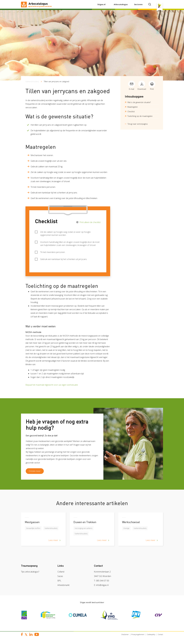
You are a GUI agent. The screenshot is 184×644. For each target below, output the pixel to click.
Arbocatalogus (121, 4)
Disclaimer (125, 636)
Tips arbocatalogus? (30, 573)
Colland (61, 573)
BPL (59, 582)
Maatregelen (133, 107)
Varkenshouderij (32, 81)
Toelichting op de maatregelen (140, 116)
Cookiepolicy (151, 636)
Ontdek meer (36, 472)
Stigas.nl (101, 4)
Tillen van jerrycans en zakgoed (56, 81)
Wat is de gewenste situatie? (139, 102)
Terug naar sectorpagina (138, 124)
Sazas (60, 577)
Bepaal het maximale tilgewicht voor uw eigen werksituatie (52, 385)
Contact (160, 636)
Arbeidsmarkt (63, 586)
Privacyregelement (138, 636)
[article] (43, 532)
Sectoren (138, 4)
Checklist (131, 112)
